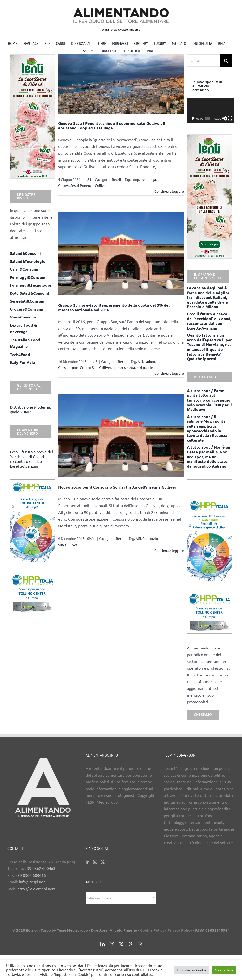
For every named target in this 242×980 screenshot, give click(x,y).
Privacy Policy (180, 930)
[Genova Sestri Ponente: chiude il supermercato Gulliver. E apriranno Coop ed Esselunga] (121, 84)
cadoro (150, 361)
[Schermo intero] (229, 118)
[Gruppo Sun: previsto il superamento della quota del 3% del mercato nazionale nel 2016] (121, 254)
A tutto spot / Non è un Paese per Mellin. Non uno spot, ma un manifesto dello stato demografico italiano (208, 457)
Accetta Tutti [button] (224, 970)
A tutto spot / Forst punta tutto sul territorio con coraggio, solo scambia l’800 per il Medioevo (209, 400)
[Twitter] (103, 862)
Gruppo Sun (89, 367)
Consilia (64, 367)
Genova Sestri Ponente (76, 185)
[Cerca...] (203, 61)
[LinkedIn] (88, 862)
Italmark (119, 367)
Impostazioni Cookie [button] (191, 970)
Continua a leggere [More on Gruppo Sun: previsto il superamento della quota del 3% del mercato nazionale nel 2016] (169, 373)
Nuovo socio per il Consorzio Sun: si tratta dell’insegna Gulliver (117, 487)
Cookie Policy (152, 930)
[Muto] (223, 118)
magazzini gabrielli (141, 367)
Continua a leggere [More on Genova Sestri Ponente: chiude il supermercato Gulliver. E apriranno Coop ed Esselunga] (169, 191)
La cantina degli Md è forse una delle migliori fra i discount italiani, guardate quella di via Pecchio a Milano (209, 297)
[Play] (193, 118)
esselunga (148, 179)
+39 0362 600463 (40, 868)
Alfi (140, 361)
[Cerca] (226, 61)
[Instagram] (95, 862)
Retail (116, 179)
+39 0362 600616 (31, 875)
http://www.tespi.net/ (36, 889)
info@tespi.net (32, 882)
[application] (210, 111)
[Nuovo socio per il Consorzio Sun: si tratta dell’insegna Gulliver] (121, 435)
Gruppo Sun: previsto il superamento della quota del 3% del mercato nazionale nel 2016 (114, 307)
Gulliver (101, 185)
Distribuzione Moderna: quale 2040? (30, 409)
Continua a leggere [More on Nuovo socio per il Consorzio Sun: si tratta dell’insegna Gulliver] (169, 550)
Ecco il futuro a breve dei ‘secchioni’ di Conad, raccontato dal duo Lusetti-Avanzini (31, 459)
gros (75, 367)
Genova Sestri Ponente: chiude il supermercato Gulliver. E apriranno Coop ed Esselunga (112, 126)
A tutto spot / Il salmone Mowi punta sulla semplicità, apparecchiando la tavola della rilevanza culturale (207, 428)
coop (135, 179)
